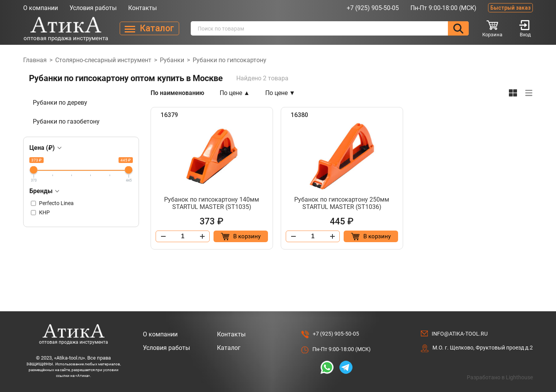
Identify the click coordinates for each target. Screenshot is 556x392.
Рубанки (172, 60)
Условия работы (93, 8)
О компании (41, 8)
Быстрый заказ (510, 8)
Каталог (229, 348)
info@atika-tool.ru (460, 334)
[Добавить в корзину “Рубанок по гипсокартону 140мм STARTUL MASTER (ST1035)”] (241, 236)
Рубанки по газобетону (66, 121)
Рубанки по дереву (60, 103)
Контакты (142, 8)
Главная (35, 60)
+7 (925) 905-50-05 (373, 8)
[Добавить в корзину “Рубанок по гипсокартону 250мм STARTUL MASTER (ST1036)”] (371, 236)
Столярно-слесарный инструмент (103, 60)
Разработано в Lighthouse (500, 377)
